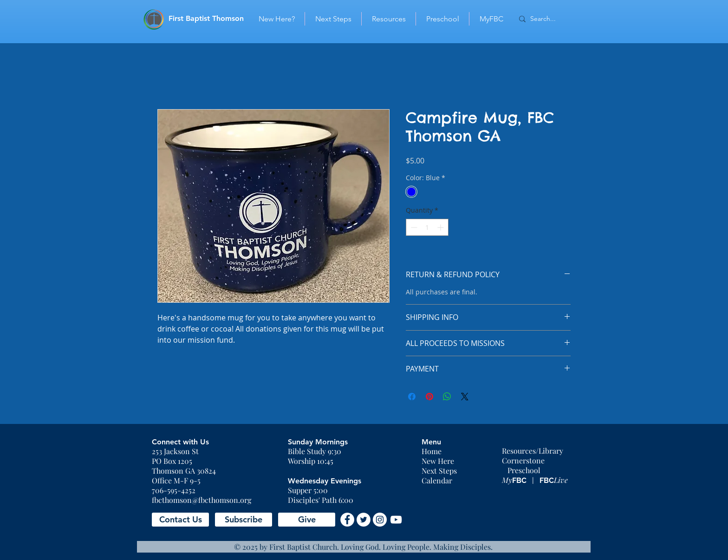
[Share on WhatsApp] (447, 397)
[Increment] (441, 227)
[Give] (307, 520)
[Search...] (550, 19)
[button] (180, 520)
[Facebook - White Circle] (347, 520)
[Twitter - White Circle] (364, 520)
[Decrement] (413, 227)
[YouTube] (396, 520)
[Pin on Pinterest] (429, 397)
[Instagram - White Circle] (380, 520)
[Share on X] (465, 397)
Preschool (524, 470)
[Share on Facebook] (412, 397)
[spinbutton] (427, 227)
